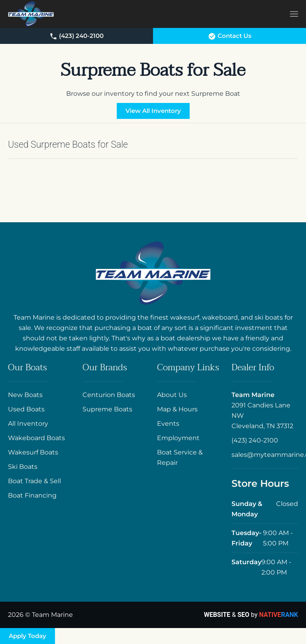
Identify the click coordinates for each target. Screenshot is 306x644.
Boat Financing (32, 495)
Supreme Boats (107, 409)
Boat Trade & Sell (34, 481)
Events (168, 424)
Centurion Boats (109, 395)
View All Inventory (153, 111)
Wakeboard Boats (36, 438)
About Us (172, 395)
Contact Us (230, 36)
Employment (178, 438)
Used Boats (26, 409)
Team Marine (253, 395)
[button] (294, 14)
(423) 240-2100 (76, 36)
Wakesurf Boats (33, 452)
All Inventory (28, 424)
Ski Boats (23, 467)
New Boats (25, 395)
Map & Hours (177, 409)
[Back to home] (31, 14)
